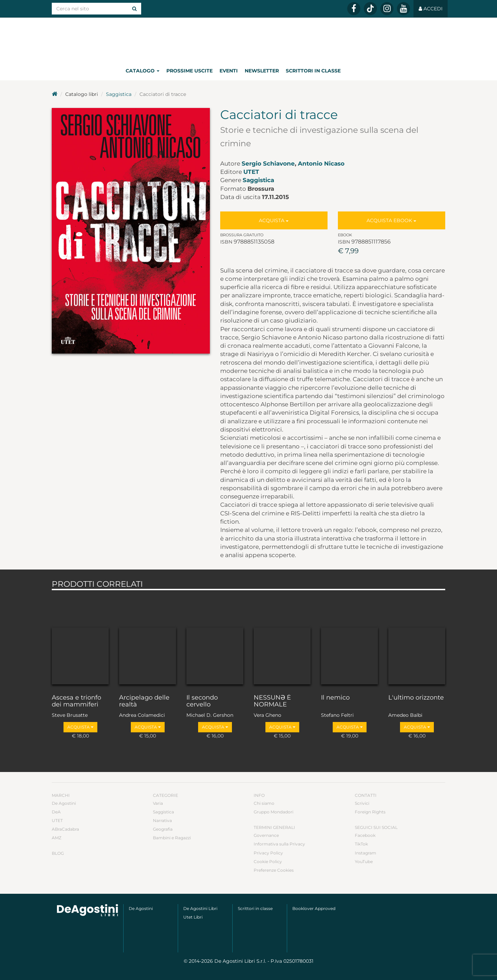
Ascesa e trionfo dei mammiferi (76, 701)
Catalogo (143, 71)
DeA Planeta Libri (248, 39)
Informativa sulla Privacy (279, 844)
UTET (251, 172)
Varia (158, 803)
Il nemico (335, 698)
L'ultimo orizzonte (416, 698)
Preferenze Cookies (274, 870)
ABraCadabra (65, 829)
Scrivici (362, 803)
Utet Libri (193, 917)
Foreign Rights (370, 812)
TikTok (361, 844)
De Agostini (64, 803)
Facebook (365, 835)
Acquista (274, 220)
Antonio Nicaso (321, 164)
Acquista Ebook (391, 220)
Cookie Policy (268, 862)
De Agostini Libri (200, 908)
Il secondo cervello (202, 701)
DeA (56, 812)
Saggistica (119, 94)
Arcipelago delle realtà (144, 701)
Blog (58, 853)
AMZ (57, 838)
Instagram (366, 853)
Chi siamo (264, 803)
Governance (266, 835)
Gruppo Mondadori (274, 812)
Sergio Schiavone (268, 164)
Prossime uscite (189, 71)
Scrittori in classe (313, 71)
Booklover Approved (314, 908)
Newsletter (262, 71)
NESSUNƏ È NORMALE (272, 701)
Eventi (229, 71)
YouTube (364, 862)
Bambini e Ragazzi (172, 838)
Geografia (163, 829)
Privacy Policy (268, 853)
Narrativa (162, 820)
